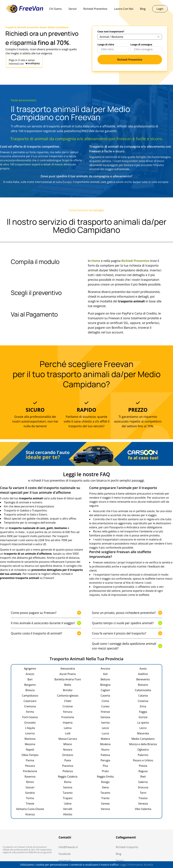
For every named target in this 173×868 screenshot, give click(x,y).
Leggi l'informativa (131, 865)
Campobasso (30, 696)
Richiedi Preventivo (95, 9)
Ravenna (30, 777)
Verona (105, 809)
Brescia (30, 690)
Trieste (30, 804)
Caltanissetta (143, 690)
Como (105, 701)
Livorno (30, 733)
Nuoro (105, 750)
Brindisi (68, 690)
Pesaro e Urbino (143, 760)
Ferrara (68, 712)
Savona (68, 787)
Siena (105, 787)
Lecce (105, 728)
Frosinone (68, 717)
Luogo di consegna (141, 44)
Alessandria (68, 669)
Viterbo (68, 814)
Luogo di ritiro (106, 44)
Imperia (68, 723)
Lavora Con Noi (124, 9)
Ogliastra (143, 750)
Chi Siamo (55, 9)
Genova (105, 717)
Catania (143, 696)
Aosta (143, 669)
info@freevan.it (68, 847)
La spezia (143, 723)
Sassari (30, 787)
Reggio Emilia (105, 777)
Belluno (105, 679)
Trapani (68, 798)
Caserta (105, 696)
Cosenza (143, 701)
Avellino (143, 674)
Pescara (30, 766)
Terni (143, 793)
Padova (105, 755)
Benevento (143, 679)
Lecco (143, 728)
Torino (30, 798)
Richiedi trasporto (127, 847)
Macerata (143, 733)
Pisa (105, 766)
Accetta (148, 865)
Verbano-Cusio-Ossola (30, 809)
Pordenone (30, 771)
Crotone (68, 706)
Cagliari (105, 690)
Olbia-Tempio (30, 755)
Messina (30, 744)
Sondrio (30, 793)
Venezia (143, 804)
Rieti (143, 777)
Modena (105, 744)
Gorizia (143, 717)
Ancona (105, 669)
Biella (68, 685)
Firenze (105, 712)
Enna (143, 706)
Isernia (105, 723)
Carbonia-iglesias (68, 696)
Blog (143, 9)
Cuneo (105, 706)
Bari (30, 679)
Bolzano (143, 685)
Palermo (143, 755)
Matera (105, 739)
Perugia (105, 760)
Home (96, 261)
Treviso (143, 798)
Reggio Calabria (68, 777)
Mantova (30, 739)
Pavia (68, 760)
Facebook (65, 854)
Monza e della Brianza (143, 744)
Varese (105, 804)
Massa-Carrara (68, 739)
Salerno (143, 782)
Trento (105, 798)
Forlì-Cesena (30, 717)
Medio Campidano (143, 739)
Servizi (72, 9)
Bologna (105, 685)
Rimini (30, 782)
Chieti (68, 701)
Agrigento (30, 669)
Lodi (68, 733)
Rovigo (105, 782)
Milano (68, 744)
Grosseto (30, 723)
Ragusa (143, 771)
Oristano (68, 755)
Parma (30, 760)
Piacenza (68, 766)
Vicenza (30, 814)
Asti (105, 674)
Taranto (68, 793)
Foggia (143, 712)
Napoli (30, 750)
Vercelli (68, 809)
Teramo (105, 793)
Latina (68, 728)
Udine (68, 804)
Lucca (105, 733)
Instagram (65, 861)
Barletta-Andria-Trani (68, 679)
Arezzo (30, 674)
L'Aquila (30, 728)
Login (160, 9)
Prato (105, 771)
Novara (68, 750)
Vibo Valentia (143, 809)
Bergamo (30, 685)
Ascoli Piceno (68, 674)
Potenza (68, 771)
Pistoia (143, 766)
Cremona (30, 706)
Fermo (30, 712)
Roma (68, 782)
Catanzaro (30, 701)
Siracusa (143, 787)
